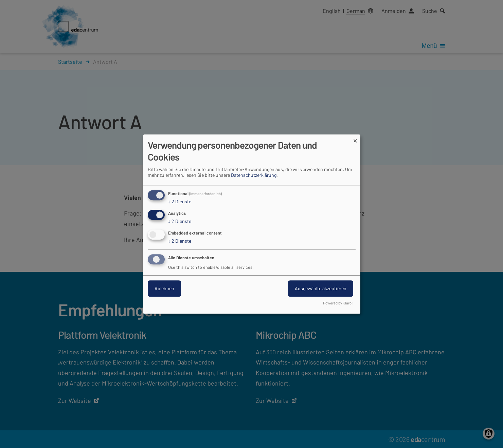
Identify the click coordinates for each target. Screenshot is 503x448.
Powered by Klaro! (338, 303)
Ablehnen (164, 288)
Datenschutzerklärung (254, 175)
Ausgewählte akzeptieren (321, 288)
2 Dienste (180, 202)
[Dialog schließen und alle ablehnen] (355, 139)
